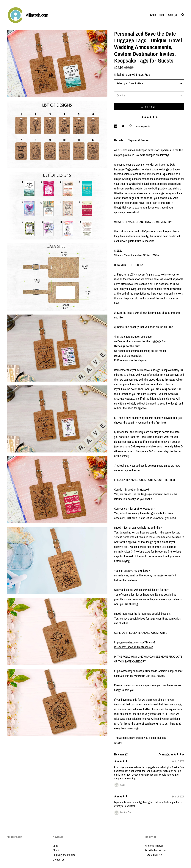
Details (119, 140)
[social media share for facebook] (116, 126)
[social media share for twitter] (123, 126)
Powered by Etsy (153, 855)
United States (136, 74)
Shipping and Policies (64, 855)
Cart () (173, 15)
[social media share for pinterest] (131, 126)
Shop (153, 15)
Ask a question (144, 126)
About (162, 15)
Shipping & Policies (139, 140)
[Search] (183, 15)
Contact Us (59, 860)
